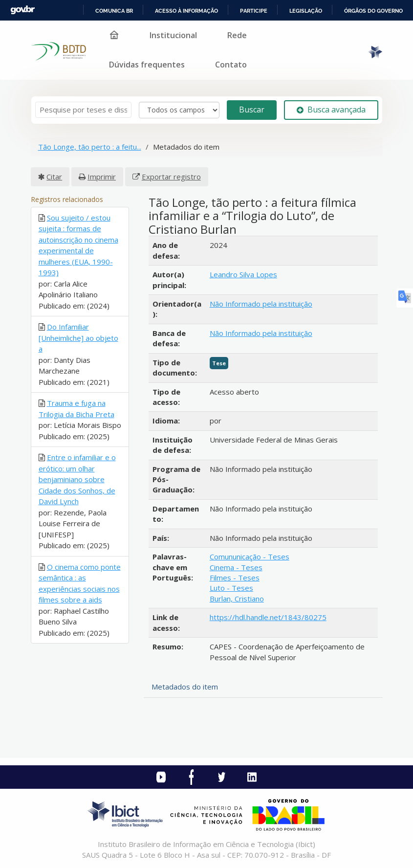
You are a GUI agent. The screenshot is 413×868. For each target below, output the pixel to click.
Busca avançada (331, 110)
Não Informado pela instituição (261, 304)
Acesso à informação (186, 11)
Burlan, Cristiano (237, 599)
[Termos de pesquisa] (83, 110)
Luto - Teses (231, 588)
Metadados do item (185, 687)
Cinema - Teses (236, 567)
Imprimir (102, 177)
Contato (231, 65)
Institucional (173, 35)
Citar (54, 177)
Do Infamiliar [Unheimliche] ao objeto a (78, 338)
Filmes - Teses (235, 578)
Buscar (252, 110)
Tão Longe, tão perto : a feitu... (90, 147)
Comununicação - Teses (250, 556)
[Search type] (179, 110)
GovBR (22, 10)
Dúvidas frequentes (147, 65)
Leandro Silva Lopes (243, 274)
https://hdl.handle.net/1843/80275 (268, 617)
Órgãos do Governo (373, 11)
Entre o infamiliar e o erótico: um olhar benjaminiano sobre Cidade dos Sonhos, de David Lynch (77, 479)
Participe (254, 11)
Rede (237, 35)
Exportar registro (171, 177)
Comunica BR (114, 11)
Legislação (306, 11)
